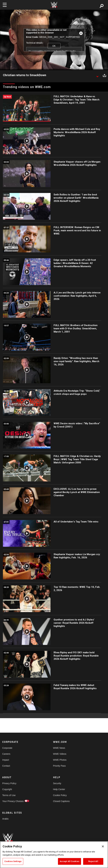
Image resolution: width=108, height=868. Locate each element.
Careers (6, 754)
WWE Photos (60, 760)
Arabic (5, 819)
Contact (6, 766)
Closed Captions (61, 801)
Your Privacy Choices (13, 801)
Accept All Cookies (69, 861)
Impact (6, 760)
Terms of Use (9, 795)
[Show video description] (97, 75)
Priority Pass (59, 766)
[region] (54, 855)
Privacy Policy (9, 783)
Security (57, 783)
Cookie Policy (60, 795)
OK (54, 46)
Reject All (93, 861)
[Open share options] (104, 75)
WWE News (59, 748)
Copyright (7, 789)
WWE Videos (60, 754)
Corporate (7, 748)
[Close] (103, 846)
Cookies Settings (13, 861)
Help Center (59, 789)
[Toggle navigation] (5, 5)
